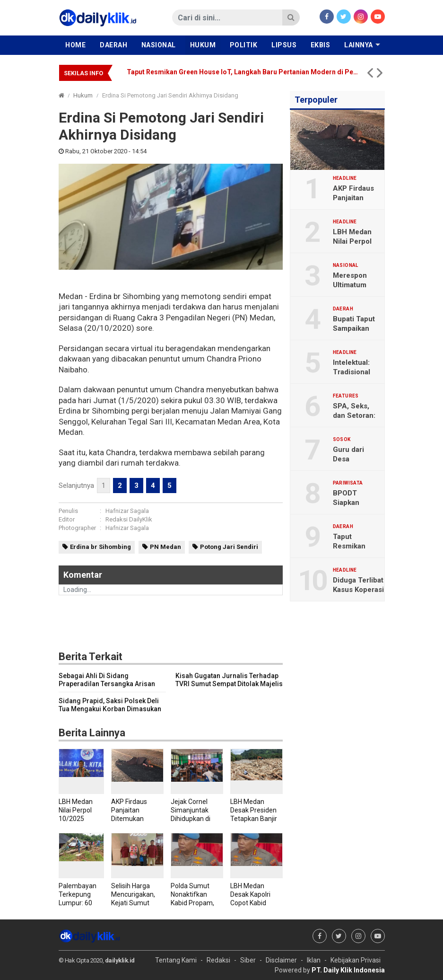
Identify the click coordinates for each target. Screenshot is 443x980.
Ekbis (321, 45)
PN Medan (165, 547)
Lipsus (284, 45)
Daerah (113, 45)
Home (75, 45)
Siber (248, 960)
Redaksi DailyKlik (129, 519)
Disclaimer (281, 960)
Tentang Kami (176, 960)
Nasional (159, 45)
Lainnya (359, 45)
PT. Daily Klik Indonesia (348, 970)
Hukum (203, 45)
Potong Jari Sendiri (229, 547)
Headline (345, 178)
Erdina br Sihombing (100, 547)
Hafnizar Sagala (127, 511)
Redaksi (218, 960)
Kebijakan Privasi (356, 960)
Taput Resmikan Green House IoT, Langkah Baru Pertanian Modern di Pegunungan (243, 72)
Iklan (314, 960)
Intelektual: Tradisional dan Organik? (355, 372)
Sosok (342, 440)
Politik (244, 45)
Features (346, 396)
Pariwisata (348, 483)
